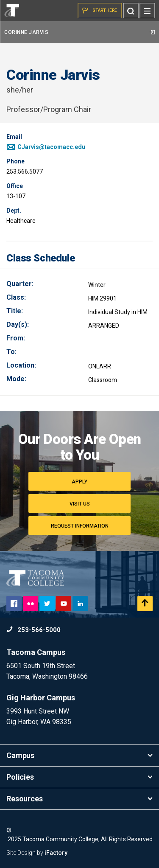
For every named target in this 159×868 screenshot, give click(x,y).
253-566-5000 (33, 630)
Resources (79, 799)
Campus (79, 755)
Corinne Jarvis (79, 32)
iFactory (56, 853)
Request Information (80, 526)
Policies (79, 777)
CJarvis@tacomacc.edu (46, 147)
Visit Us (80, 504)
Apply (79, 482)
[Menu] (147, 11)
